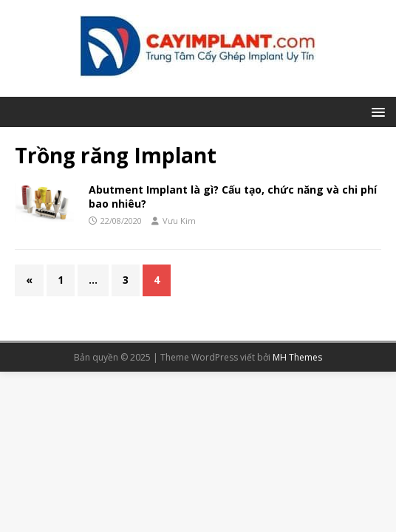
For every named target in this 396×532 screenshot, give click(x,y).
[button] (376, 111)
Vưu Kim (179, 221)
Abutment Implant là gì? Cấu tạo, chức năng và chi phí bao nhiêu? (233, 196)
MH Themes (297, 357)
